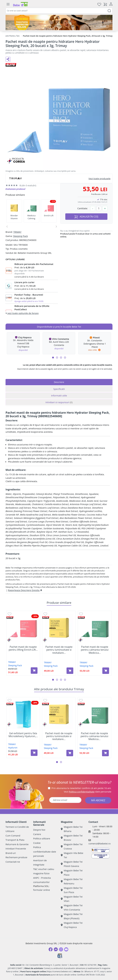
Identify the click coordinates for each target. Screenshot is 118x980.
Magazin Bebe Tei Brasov (72, 838)
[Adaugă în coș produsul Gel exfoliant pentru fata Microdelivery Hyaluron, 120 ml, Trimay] (34, 753)
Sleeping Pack (20, 236)
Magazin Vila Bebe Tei (72, 855)
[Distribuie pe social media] (8, 59)
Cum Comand (13, 836)
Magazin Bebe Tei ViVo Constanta (72, 908)
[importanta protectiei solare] (59, 22)
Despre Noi (39, 830)
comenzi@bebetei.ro (100, 843)
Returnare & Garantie (17, 844)
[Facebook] (51, 949)
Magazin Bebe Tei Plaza (72, 873)
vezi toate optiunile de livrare (22, 313)
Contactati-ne (13, 862)
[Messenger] (56, 949)
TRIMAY (17, 232)
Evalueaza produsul (15, 189)
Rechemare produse (16, 857)
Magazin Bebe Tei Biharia (72, 829)
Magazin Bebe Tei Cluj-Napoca (72, 925)
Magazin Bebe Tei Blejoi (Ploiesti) (72, 916)
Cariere (37, 834)
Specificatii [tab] (59, 389)
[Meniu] (8, 4)
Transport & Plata (15, 840)
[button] (53, 358)
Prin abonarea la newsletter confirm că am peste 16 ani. (81, 788)
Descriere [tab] (59, 382)
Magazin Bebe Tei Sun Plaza (72, 890)
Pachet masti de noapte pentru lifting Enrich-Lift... (23, 648)
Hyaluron (13, 748)
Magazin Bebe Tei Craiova (72, 846)
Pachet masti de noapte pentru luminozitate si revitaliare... (59, 650)
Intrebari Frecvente (16, 849)
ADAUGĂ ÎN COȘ (86, 217)
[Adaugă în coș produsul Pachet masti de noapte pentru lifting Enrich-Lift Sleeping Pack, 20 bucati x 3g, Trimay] (34, 671)
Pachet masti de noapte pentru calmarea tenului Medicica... (95, 650)
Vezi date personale (88, 792)
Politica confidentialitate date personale (45, 852)
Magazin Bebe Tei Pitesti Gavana (72, 864)
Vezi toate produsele (99, 178)
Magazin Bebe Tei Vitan (72, 899)
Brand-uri (11, 853)
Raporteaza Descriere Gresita (25, 590)
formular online (42, 890)
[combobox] (59, 11)
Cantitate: (83, 208)
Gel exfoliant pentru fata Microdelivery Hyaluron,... (23, 735)
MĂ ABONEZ (98, 800)
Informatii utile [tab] (59, 395)
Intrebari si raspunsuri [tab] (59, 402)
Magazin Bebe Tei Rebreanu (72, 881)
